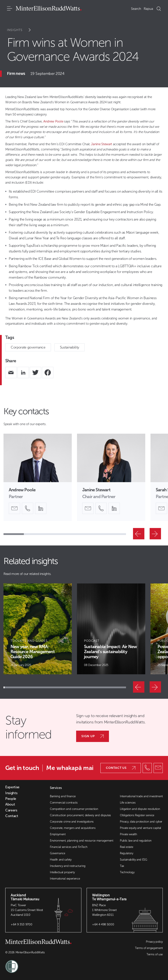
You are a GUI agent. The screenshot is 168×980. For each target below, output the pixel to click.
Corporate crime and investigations (72, 822)
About (10, 804)
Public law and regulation (136, 841)
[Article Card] (38, 629)
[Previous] (139, 534)
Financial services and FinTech (69, 847)
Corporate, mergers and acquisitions (73, 828)
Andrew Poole (53, 121)
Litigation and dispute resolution (140, 809)
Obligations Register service (137, 815)
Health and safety (61, 860)
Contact (12, 816)
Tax (122, 866)
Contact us (121, 768)
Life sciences (128, 803)
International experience (65, 879)
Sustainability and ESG (134, 860)
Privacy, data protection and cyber (141, 822)
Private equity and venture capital (140, 828)
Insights (22, 30)
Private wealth (129, 834)
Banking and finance (63, 796)
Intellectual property (62, 872)
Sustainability (70, 347)
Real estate (126, 847)
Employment (58, 834)
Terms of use (155, 954)
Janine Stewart (102, 144)
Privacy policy (154, 942)
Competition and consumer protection (74, 809)
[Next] (155, 534)
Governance (58, 853)
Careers (11, 810)
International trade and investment (141, 796)
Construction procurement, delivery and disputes (80, 815)
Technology (127, 872)
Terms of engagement (149, 948)
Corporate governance (28, 347)
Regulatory (127, 853)
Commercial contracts (64, 803)
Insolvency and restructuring (68, 866)
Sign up (93, 736)
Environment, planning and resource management (82, 841)
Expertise (12, 787)
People (11, 799)
